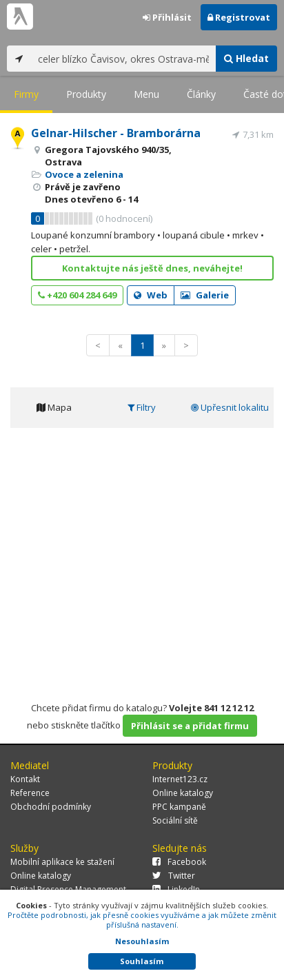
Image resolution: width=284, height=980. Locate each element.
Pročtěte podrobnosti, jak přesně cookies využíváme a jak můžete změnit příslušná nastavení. (142, 920)
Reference (30, 793)
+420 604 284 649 (77, 295)
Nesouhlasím (142, 941)
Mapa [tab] (54, 407)
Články (201, 94)
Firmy (26, 94)
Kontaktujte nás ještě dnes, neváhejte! (152, 268)
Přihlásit (167, 17)
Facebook (179, 862)
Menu (146, 94)
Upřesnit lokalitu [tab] (230, 407)
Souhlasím (142, 961)
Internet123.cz (180, 779)
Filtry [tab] (142, 407)
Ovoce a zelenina (84, 174)
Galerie (205, 295)
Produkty (86, 94)
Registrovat (239, 17)
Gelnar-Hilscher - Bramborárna (116, 133)
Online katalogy (183, 793)
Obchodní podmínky (51, 807)
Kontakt (25, 779)
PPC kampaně (179, 807)
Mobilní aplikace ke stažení (62, 862)
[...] (123, 59)
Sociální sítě (175, 820)
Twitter (174, 876)
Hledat (246, 58)
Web (151, 295)
